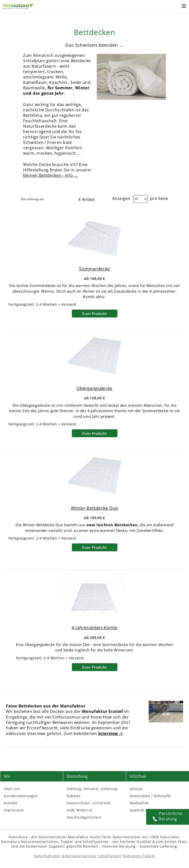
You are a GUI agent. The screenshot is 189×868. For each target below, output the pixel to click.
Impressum (14, 810)
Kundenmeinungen (21, 796)
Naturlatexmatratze (79, 856)
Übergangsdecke (94, 388)
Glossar (136, 789)
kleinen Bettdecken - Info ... (50, 175)
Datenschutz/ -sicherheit (89, 803)
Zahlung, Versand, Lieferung (92, 789)
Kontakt (10, 803)
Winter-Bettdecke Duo (95, 508)
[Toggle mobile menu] (184, 7)
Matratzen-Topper (139, 856)
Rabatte (74, 796)
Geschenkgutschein (84, 817)
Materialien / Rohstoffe (150, 796)
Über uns (12, 789)
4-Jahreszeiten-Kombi (95, 628)
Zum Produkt (94, 314)
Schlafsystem (110, 856)
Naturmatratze (47, 856)
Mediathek (139, 803)
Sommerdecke (94, 269)
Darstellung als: (33, 199)
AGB (70, 810)
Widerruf (84, 810)
